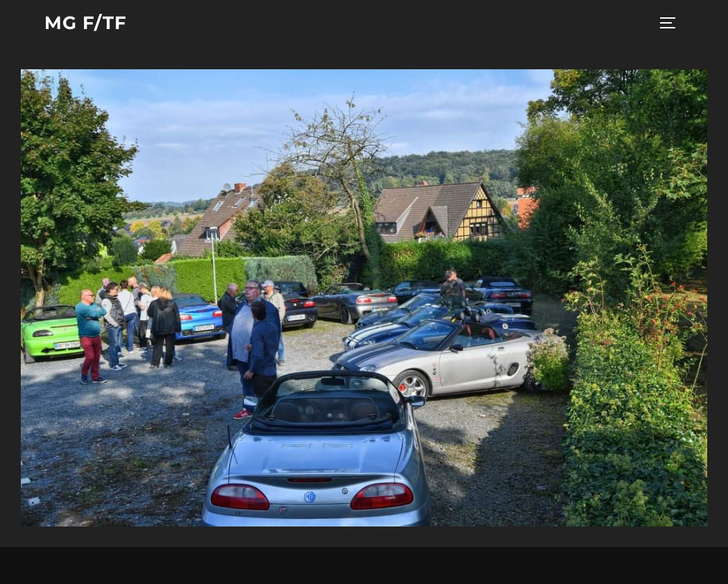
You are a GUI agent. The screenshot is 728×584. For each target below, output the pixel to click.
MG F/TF (86, 23)
